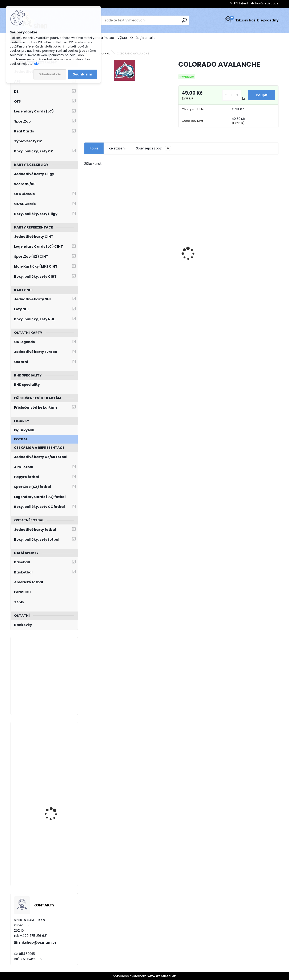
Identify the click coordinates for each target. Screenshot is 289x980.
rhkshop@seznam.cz (38, 942)
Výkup (122, 38)
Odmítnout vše (50, 74)
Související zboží (154, 148)
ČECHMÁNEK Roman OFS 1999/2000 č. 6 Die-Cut (255, 263)
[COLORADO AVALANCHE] (124, 70)
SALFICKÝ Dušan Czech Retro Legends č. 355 (205, 263)
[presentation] (86, 246)
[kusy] (231, 95)
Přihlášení (241, 3)
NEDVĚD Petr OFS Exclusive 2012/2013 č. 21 (106, 264)
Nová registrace (267, 3)
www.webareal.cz (162, 976)
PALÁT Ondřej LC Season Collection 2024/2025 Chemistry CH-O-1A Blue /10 (56, 748)
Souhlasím (83, 74)
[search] (184, 20)
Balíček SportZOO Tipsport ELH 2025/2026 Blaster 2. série (56, 802)
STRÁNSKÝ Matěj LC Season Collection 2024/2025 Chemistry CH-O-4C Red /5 (54, 844)
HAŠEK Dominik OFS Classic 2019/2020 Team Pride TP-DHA (157, 263)
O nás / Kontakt (143, 38)
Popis (94, 148)
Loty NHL (104, 53)
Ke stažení (117, 148)
